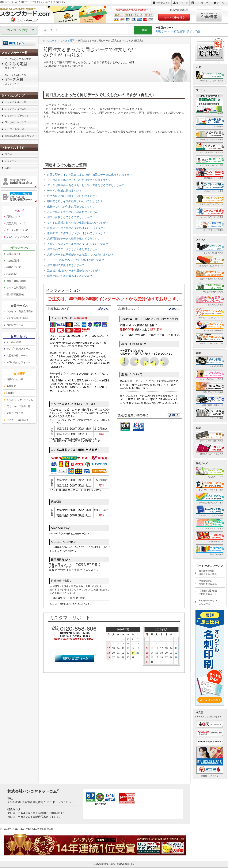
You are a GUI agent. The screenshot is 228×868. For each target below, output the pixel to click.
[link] (19, 53)
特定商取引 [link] (12, 274)
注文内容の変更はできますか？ (66, 265)
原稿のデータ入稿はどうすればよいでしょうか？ (76, 228)
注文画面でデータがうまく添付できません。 (74, 249)
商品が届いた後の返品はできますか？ (70, 276)
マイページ (182, 3)
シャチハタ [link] (11, 161)
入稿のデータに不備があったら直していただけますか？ (80, 254)
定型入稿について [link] (16, 223)
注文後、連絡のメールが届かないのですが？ (74, 270)
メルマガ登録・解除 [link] (17, 318)
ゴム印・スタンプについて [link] (20, 237)
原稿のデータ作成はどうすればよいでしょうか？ (76, 233)
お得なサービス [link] (15, 325)
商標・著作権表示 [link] (16, 281)
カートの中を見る (174, 17)
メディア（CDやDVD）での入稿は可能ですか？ (76, 260)
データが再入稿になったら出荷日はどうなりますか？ (79, 180)
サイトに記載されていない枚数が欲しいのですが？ (78, 223)
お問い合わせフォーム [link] (18, 362)
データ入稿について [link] (17, 230)
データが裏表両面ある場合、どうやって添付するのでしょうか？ (86, 185)
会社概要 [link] (11, 386)
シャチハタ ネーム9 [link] (15, 102)
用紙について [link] (14, 217)
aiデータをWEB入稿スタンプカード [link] (15, 79)
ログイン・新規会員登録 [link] (20, 311)
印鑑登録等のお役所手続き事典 (208, 582)
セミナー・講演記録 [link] (17, 420)
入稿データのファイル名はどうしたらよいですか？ (78, 244)
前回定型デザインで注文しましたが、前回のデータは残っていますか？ (90, 175)
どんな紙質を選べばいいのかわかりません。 (74, 212)
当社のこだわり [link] (15, 379)
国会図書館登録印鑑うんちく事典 (208, 573)
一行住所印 (178, 31)
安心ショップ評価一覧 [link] (18, 406)
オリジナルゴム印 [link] (14, 129)
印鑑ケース (163, 31)
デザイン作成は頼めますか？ (64, 191)
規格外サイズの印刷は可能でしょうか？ (71, 207)
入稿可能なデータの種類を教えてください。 (74, 239)
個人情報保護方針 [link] (16, 294)
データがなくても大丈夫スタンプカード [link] (18, 64)
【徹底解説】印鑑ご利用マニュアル (208, 592)
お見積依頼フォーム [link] (17, 355)
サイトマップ (201, 3)
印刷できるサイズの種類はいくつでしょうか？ (75, 201)
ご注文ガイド (163, 3)
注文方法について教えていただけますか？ (72, 196)
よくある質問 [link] (14, 342)
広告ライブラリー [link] (16, 413)
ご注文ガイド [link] (14, 254)
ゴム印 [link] (8, 154)
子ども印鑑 (193, 31)
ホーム (220, 3)
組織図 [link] (10, 393)
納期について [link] (14, 267)
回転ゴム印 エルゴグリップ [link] (19, 136)
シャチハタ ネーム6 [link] (15, 109)
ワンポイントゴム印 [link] (15, 122)
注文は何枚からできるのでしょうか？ (70, 217)
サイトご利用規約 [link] (16, 288)
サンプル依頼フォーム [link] (18, 349)
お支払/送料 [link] (13, 260)
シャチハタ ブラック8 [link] (16, 116)
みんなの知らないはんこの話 (208, 602)
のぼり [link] (8, 168)
